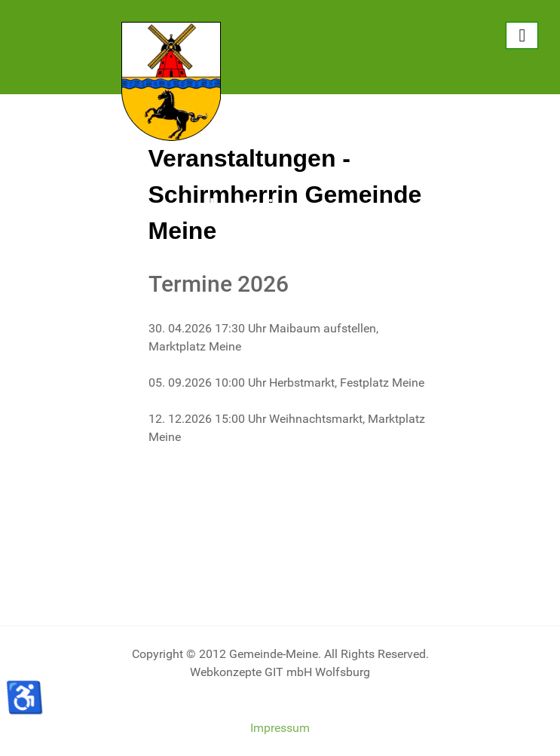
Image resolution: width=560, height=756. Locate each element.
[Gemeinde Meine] (171, 80)
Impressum (280, 728)
